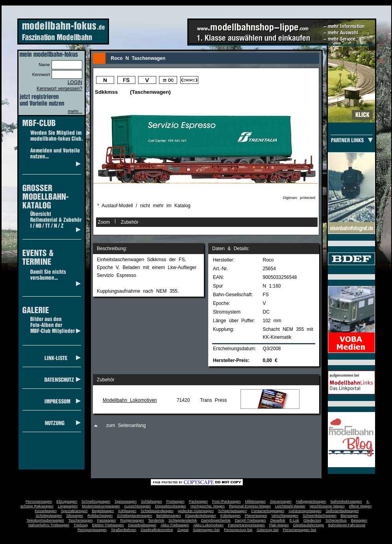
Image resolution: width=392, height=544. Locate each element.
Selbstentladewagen (342, 511)
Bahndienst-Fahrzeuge (347, 525)
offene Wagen (361, 506)
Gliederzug (312, 520)
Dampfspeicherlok (216, 520)
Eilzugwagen (67, 501)
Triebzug (81, 525)
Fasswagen (107, 520)
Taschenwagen (81, 520)
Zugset (183, 530)
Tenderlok (156, 520)
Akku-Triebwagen (175, 525)
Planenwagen (256, 516)
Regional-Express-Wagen (250, 506)
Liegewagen (68, 506)
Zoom (104, 222)
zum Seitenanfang (126, 425)
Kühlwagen (127, 511)
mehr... (75, 111)
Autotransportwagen (305, 511)
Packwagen (198, 501)
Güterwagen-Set (206, 530)
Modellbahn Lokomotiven (130, 400)
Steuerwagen (281, 501)
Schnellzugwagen (96, 501)
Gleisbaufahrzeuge (309, 525)
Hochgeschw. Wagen (208, 506)
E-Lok (294, 520)
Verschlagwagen (285, 516)
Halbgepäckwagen (311, 501)
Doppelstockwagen (171, 506)
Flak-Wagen (279, 525)
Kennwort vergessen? (59, 89)
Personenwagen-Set (300, 530)
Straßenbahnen (124, 530)
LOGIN (75, 82)
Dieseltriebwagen (142, 525)
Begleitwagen (103, 511)
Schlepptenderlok (183, 520)
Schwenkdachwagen (320, 516)
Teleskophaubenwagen (45, 520)
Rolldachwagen (100, 516)
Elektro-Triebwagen (108, 525)
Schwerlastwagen (232, 511)
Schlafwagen (151, 501)
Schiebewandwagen (157, 511)
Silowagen (75, 516)
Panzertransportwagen (246, 525)
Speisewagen (126, 501)
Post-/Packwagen (227, 501)
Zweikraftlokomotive (157, 530)
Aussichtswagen (138, 506)
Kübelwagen (230, 516)
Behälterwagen (168, 516)
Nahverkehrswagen (346, 501)
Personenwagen (39, 501)
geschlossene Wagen (327, 506)
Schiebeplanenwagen (134, 516)
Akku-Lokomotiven (208, 525)
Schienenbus (336, 520)
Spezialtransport (74, 511)
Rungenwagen (132, 520)
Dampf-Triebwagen (251, 520)
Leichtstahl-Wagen (290, 506)
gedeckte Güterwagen (196, 511)
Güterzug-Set (267, 530)
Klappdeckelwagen (200, 516)
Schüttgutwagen (49, 516)
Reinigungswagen (92, 530)
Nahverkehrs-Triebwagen (49, 525)
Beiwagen (359, 520)
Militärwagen (255, 501)
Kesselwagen (46, 511)
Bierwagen (349, 516)
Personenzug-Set (238, 530)
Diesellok (278, 520)
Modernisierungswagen (101, 506)
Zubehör (130, 222)
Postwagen (176, 501)
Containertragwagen (268, 511)
